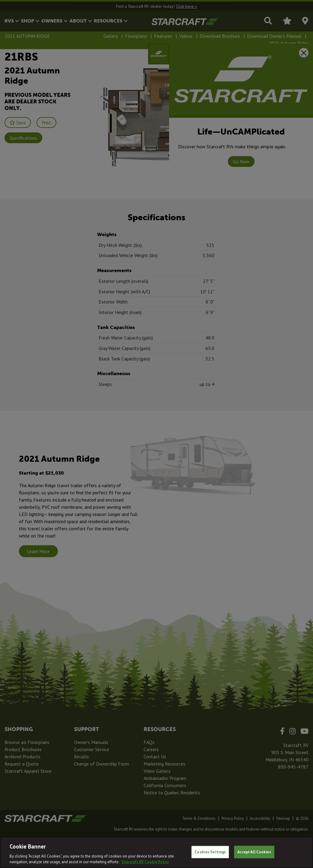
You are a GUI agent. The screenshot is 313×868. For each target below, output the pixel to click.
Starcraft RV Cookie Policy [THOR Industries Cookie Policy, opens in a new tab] (145, 862)
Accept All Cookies (254, 852)
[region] (156, 852)
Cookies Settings (210, 852)
